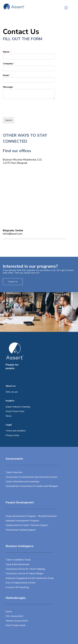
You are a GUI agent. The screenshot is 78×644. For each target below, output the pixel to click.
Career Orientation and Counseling (22, 482)
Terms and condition (16, 431)
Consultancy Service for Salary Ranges (24, 573)
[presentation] (24, 112)
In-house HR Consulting (17, 587)
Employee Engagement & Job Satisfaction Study (30, 578)
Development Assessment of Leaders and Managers (32, 486)
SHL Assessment (14, 616)
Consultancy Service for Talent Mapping (25, 569)
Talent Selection (14, 472)
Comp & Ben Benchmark (17, 564)
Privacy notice (12, 435)
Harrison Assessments (17, 621)
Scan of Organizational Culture (21, 583)
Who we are (12, 392)
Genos (9, 612)
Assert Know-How (15, 411)
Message (8, 87)
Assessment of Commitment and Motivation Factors (32, 477)
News (9, 416)
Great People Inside (16, 625)
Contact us (13, 282)
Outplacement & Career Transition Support (27, 525)
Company (9, 64)
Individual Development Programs (22, 521)
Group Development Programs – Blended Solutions (31, 516)
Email (7, 75)
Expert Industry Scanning (18, 407)
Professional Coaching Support (21, 530)
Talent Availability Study (18, 560)
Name (7, 52)
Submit (9, 120)
